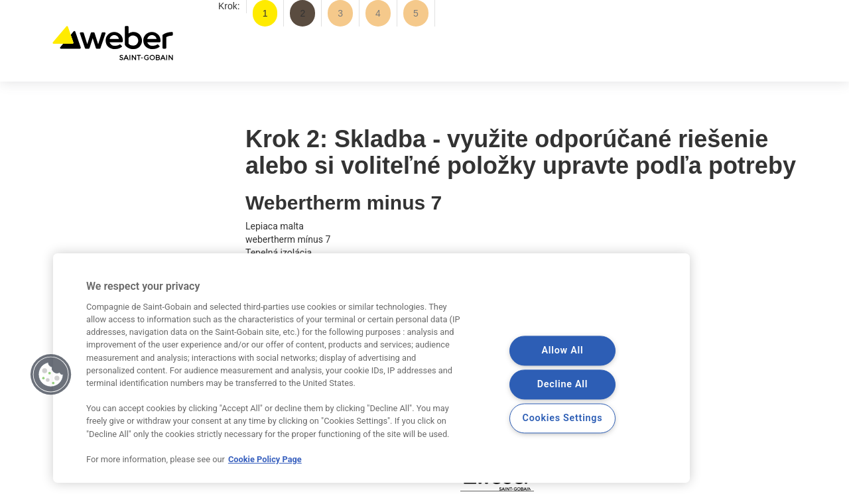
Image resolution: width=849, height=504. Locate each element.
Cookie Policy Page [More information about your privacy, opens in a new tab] (265, 459)
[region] (371, 368)
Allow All (562, 351)
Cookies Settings (563, 419)
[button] (51, 375)
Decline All (562, 385)
